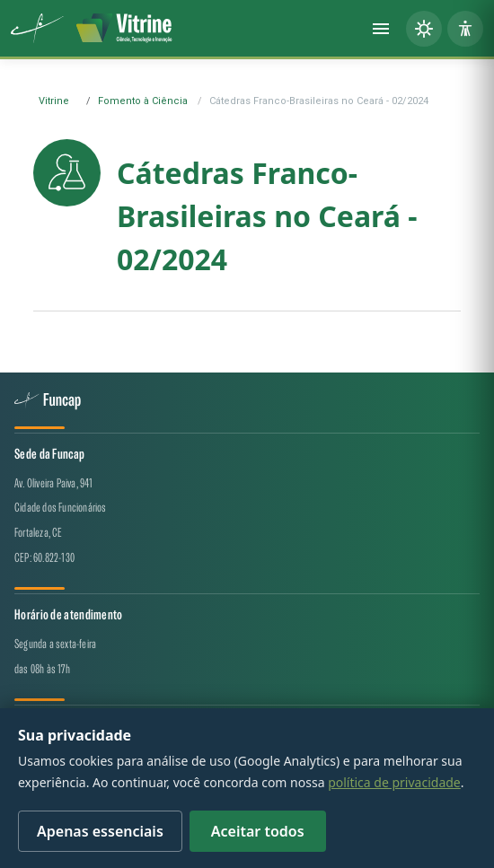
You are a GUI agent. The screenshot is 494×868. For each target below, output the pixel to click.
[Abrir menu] (381, 29)
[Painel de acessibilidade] (465, 29)
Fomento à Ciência (143, 101)
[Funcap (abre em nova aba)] (37, 29)
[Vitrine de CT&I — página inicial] (124, 29)
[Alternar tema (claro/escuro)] (424, 29)
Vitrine (54, 101)
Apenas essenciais (100, 831)
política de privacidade (394, 782)
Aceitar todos (258, 831)
